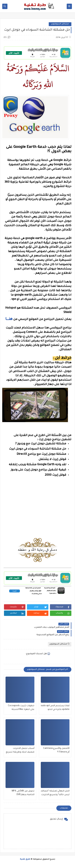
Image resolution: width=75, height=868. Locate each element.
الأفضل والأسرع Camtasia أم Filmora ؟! (56, 750)
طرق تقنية (25, 859)
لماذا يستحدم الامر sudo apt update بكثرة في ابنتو (55, 708)
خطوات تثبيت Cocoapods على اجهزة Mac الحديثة (21, 708)
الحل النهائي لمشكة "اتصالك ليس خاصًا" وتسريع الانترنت (55, 793)
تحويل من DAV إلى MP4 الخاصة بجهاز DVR (23, 793)
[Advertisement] (37, 520)
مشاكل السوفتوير (60, 24)
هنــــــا (9, 319)
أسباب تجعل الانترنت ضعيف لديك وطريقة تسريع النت (20, 751)
